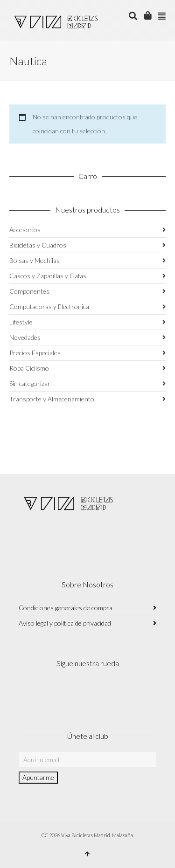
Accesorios (25, 230)
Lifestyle (21, 322)
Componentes (29, 291)
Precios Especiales (35, 353)
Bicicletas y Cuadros (38, 245)
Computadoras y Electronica (49, 307)
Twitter (67, 691)
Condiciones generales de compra (66, 608)
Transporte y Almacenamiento (52, 399)
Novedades (25, 337)
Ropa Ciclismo (29, 368)
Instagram (26, 691)
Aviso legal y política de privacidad (65, 623)
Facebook (47, 691)
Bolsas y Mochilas (35, 260)
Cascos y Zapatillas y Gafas (48, 276)
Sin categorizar (30, 383)
